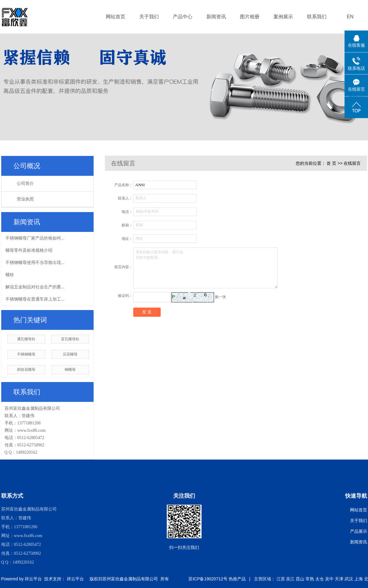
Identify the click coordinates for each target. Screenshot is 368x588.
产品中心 (183, 17)
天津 (339, 579)
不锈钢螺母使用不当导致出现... (35, 262)
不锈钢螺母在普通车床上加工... (35, 299)
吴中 (329, 579)
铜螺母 (70, 370)
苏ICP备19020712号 (208, 579)
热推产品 (237, 579)
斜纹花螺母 (26, 370)
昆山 (300, 579)
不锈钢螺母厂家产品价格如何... (35, 238)
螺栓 (10, 275)
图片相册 (250, 17)
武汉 (349, 579)
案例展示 (283, 17)
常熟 (310, 579)
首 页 (331, 163)
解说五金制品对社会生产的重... (35, 287)
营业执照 (25, 199)
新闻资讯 (216, 17)
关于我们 (149, 17)
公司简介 (25, 184)
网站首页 (116, 17)
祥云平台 (33, 579)
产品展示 (359, 531)
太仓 (320, 579)
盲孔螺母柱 (70, 339)
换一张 (220, 297)
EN (350, 17)
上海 (359, 579)
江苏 (281, 579)
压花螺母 (70, 354)
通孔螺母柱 (26, 339)
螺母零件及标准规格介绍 (29, 250)
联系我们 (317, 17)
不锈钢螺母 (26, 354)
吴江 (290, 579)
